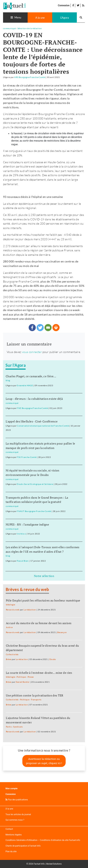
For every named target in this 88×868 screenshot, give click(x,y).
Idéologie (10, 605)
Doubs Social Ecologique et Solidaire (35, 484)
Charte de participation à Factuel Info (23, 846)
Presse (31, 677)
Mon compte (11, 789)
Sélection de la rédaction (30, 28)
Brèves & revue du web (27, 589)
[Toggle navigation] (15, 18)
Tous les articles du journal (18, 814)
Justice (9, 627)
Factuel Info (39, 864)
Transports (36, 700)
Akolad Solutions (54, 864)
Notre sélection (44, 576)
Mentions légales (14, 835)
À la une (9, 809)
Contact (9, 829)
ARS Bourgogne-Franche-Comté (30, 77)
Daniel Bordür (23, 682)
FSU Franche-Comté (27, 457)
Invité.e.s (21, 534)
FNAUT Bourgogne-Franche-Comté (34, 511)
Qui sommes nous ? (15, 820)
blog (8, 380)
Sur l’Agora (16, 365)
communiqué (9, 28)
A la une (40, 18)
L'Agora (65, 18)
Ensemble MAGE (25, 385)
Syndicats (18, 727)
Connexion (64, 5)
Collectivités (12, 654)
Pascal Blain (23, 561)
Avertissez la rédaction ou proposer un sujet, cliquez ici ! (44, 761)
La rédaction (30, 610)
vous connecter (32, 352)
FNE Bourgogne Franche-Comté (32, 408)
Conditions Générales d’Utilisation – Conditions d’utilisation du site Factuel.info (43, 840)
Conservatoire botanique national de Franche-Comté (43, 426)
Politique (21, 677)
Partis (9, 727)
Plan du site (11, 851)
